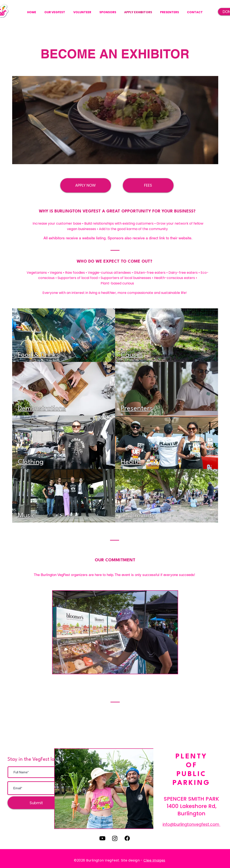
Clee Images (154, 860)
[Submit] (36, 803)
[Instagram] (115, 838)
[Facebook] (127, 838)
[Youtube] (102, 838)
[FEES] (148, 185)
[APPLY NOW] (86, 185)
